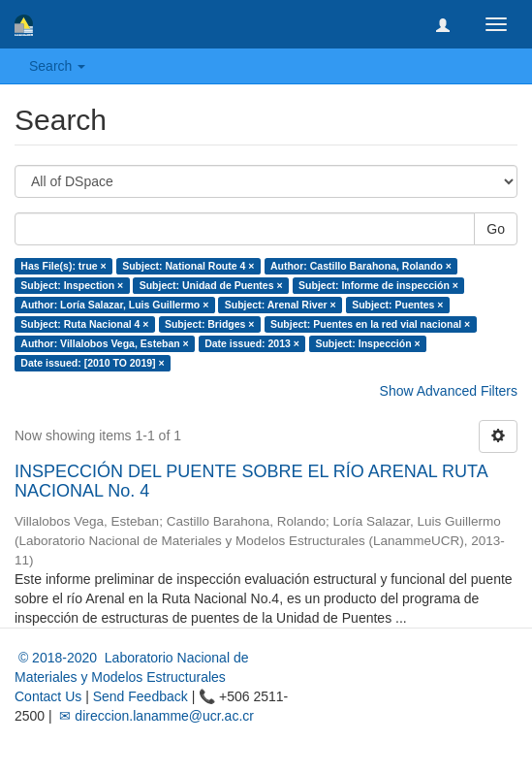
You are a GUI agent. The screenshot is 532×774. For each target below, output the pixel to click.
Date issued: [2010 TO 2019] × (92, 363)
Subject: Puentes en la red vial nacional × (370, 324)
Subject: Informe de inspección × (378, 285)
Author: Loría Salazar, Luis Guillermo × (114, 305)
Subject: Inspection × (72, 285)
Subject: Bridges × (209, 324)
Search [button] (57, 66)
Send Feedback (141, 696)
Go (496, 229)
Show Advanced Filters (449, 391)
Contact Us (48, 696)
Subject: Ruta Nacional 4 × (84, 324)
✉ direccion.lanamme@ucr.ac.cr (155, 716)
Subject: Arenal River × (281, 305)
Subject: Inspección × (367, 343)
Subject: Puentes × (397, 305)
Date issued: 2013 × (252, 343)
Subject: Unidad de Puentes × (211, 285)
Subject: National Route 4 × (188, 266)
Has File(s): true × (63, 266)
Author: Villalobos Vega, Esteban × (104, 343)
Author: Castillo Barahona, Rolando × (361, 266)
